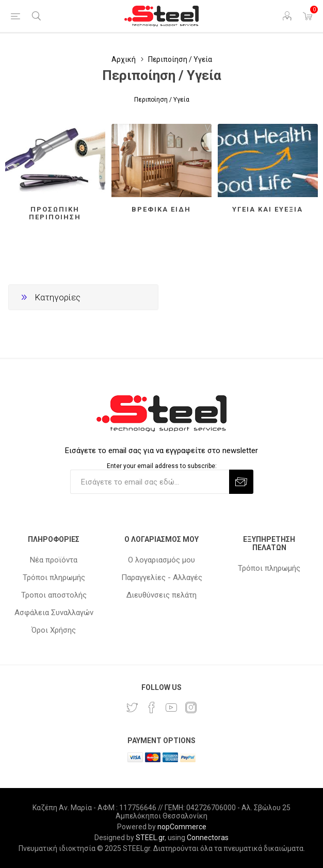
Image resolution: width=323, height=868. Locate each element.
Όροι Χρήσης (54, 630)
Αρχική (124, 59)
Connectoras (208, 838)
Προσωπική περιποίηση (55, 213)
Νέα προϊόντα (54, 560)
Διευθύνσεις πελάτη (161, 595)
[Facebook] (152, 708)
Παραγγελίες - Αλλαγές (162, 577)
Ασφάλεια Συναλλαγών (54, 613)
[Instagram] (191, 708)
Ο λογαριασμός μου (161, 560)
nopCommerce (182, 827)
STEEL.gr (150, 838)
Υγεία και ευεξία (268, 209)
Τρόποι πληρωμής (54, 577)
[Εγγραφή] (150, 482)
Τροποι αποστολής (54, 595)
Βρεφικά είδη (161, 209)
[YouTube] (171, 708)
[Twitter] (132, 708)
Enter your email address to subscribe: (162, 466)
